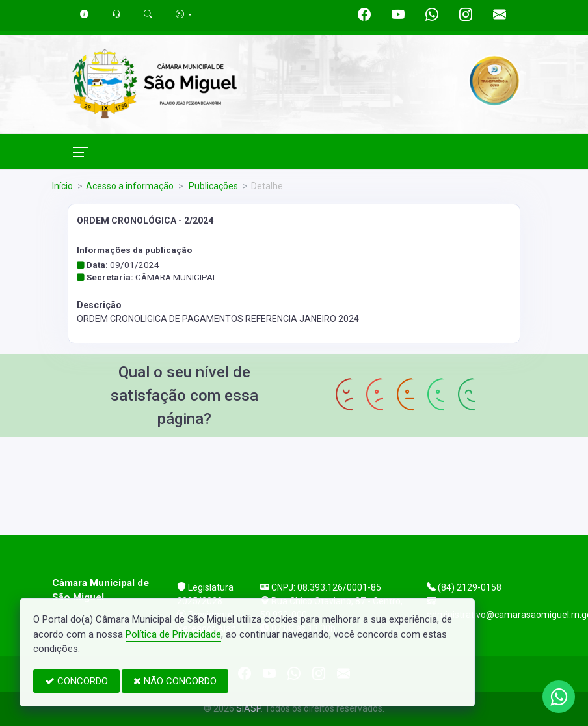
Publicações (212, 186)
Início (62, 186)
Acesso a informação (130, 186)
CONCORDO (76, 681)
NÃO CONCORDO (175, 681)
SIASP (248, 708)
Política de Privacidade (173, 634)
